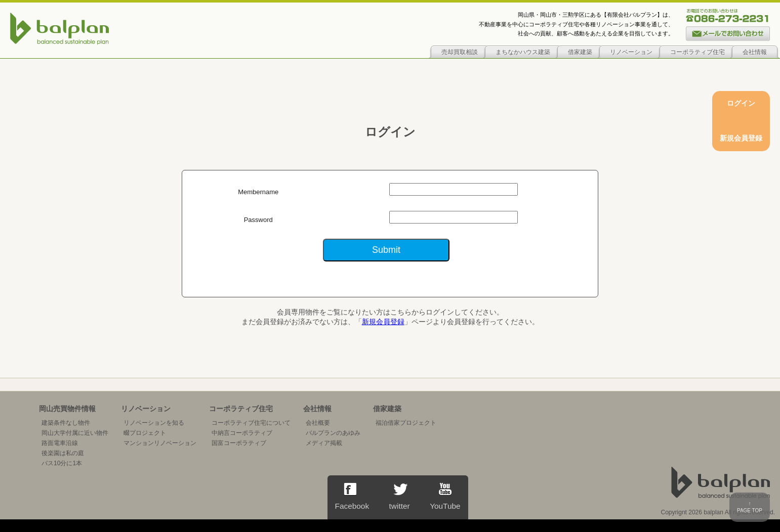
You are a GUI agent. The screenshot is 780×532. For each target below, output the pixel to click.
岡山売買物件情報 (67, 409)
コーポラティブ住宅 (697, 52)
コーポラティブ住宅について (251, 423)
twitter (399, 497)
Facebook (352, 497)
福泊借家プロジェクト (406, 423)
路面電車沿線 (60, 443)
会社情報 (755, 52)
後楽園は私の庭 (63, 453)
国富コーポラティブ (239, 443)
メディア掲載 (324, 443)
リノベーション (631, 52)
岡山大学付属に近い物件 (75, 433)
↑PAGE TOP (750, 507)
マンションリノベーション (160, 443)
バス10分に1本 (62, 463)
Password (258, 220)
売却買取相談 (460, 52)
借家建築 (580, 52)
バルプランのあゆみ (333, 433)
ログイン (741, 103)
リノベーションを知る (154, 423)
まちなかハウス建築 (523, 52)
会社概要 (318, 423)
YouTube (445, 497)
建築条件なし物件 (66, 423)
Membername (258, 192)
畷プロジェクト (145, 433)
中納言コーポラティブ (242, 433)
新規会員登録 (383, 322)
